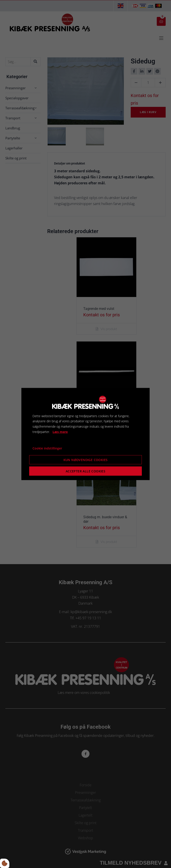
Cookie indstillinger (47, 448)
